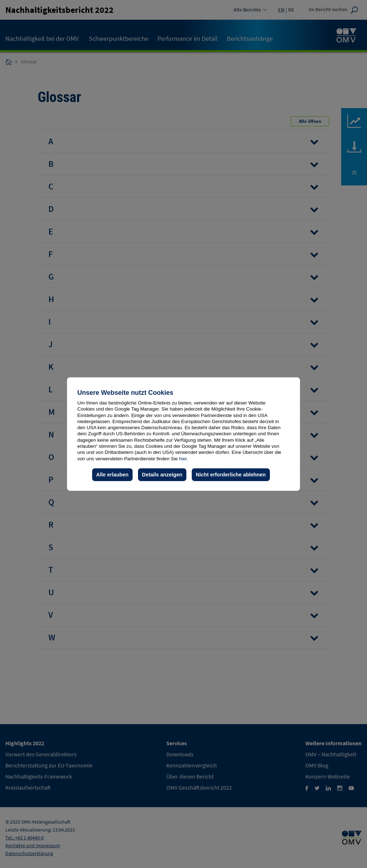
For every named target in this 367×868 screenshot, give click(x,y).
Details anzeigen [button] (162, 475)
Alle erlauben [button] (112, 475)
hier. (184, 459)
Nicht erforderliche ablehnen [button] (231, 475)
